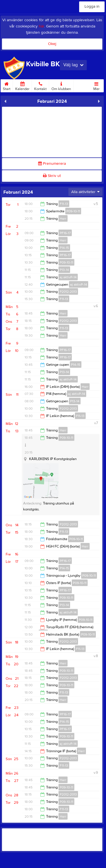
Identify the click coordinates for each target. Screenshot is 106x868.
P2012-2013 (68, 292)
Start (7, 85)
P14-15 (64, 248)
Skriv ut (52, 176)
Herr (63, 219)
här (41, 26)
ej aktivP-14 (68, 277)
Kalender (22, 85)
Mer (96, 85)
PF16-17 (65, 233)
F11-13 (64, 204)
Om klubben (61, 85)
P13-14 (64, 270)
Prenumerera (52, 164)
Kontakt (40, 85)
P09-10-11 (73, 211)
